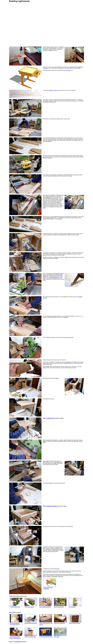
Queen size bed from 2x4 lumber (46, 620)
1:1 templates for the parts (53, 90)
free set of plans (67, 70)
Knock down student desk (46, 633)
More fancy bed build (60, 619)
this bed (57, 569)
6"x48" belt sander (31, 603)
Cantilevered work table (31, 619)
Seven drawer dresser (75, 619)
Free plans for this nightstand (50, 584)
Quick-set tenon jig (60, 603)
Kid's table (60, 633)
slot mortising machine (46, 603)
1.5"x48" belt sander (16, 603)
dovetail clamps (49, 197)
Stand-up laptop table (31, 633)
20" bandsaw (75, 603)
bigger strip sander (69, 337)
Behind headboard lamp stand (16, 620)
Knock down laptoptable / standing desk (16, 633)
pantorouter (68, 362)
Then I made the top (49, 418)
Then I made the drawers (50, 506)
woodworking (18, 642)
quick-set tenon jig (55, 277)
